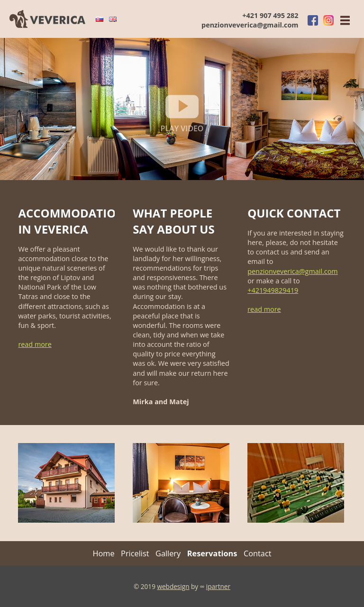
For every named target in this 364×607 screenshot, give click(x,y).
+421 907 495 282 (270, 15)
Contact (258, 553)
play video (182, 112)
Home (103, 553)
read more (35, 344)
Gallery (168, 553)
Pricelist (135, 553)
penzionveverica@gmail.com (250, 25)
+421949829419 (273, 290)
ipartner (218, 586)
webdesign (173, 586)
